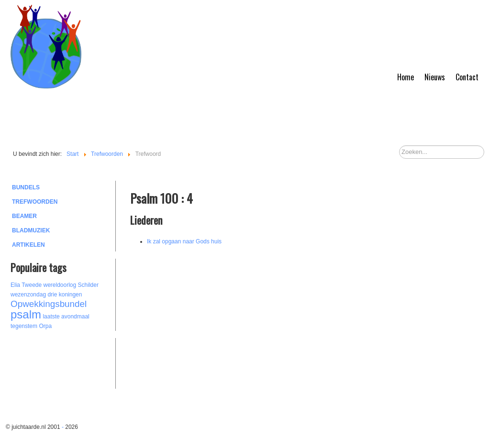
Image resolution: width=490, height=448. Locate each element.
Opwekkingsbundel (49, 304)
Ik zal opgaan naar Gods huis (184, 241)
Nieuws (435, 77)
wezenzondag (28, 295)
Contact (467, 77)
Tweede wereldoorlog (49, 285)
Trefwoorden (35, 202)
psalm (26, 314)
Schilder (88, 285)
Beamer (24, 216)
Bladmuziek (31, 230)
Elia (15, 285)
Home (406, 77)
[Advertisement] (63, 362)
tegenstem (24, 326)
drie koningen (65, 295)
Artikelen (28, 245)
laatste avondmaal (66, 317)
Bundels (26, 187)
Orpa (45, 326)
